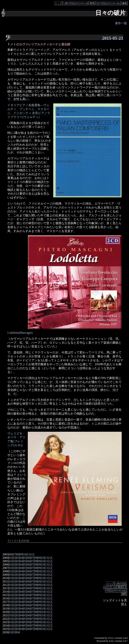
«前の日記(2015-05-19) (76, 3)
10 (25, 554)
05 (25, 558)
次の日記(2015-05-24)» (108, 3)
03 (18, 558)
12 (32, 554)
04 (21, 558)
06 (11, 554)
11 (28, 554)
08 (18, 554)
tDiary (111, 638)
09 (21, 554)
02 (14, 558)
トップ (58, 3)
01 (11, 558)
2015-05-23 (113, 38)
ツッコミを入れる (19, 541)
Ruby (112, 641)
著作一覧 (121, 23)
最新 (92, 3)
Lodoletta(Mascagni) (20, 333)
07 (14, 554)
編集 (124, 3)
